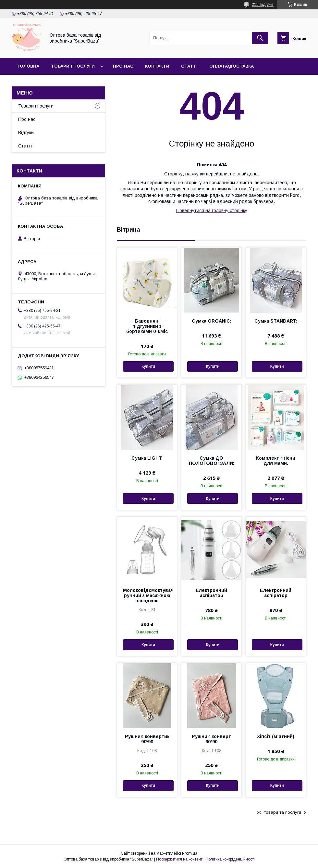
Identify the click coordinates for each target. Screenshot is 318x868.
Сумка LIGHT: (147, 458)
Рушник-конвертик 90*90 (147, 739)
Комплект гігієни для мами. (276, 461)
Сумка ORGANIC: (212, 321)
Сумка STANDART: (276, 321)
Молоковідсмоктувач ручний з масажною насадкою (147, 595)
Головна (28, 66)
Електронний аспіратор (211, 593)
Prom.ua (190, 853)
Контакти (157, 66)
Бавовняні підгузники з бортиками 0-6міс (147, 326)
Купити (148, 366)
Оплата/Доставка (232, 66)
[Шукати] (260, 38)
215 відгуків (263, 5)
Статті (189, 66)
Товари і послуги (73, 66)
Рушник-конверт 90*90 (211, 739)
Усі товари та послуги (279, 812)
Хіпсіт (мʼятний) (276, 736)
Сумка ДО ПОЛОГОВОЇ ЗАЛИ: (212, 461)
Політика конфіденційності (230, 859)
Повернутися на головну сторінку (212, 211)
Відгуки (26, 133)
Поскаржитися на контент (179, 859)
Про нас (123, 66)
